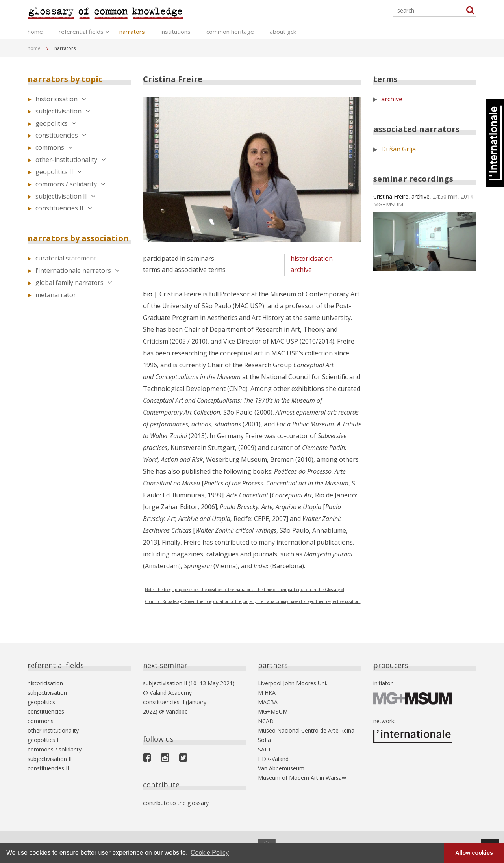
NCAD (266, 721)
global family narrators (74, 283)
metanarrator (56, 295)
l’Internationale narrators (78, 270)
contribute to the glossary (176, 803)
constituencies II (64, 208)
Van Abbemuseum (281, 768)
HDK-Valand (273, 759)
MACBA (268, 702)
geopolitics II (59, 172)
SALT (265, 749)
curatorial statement (66, 258)
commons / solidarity (70, 184)
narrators (132, 32)
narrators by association (78, 238)
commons (54, 147)
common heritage (230, 32)
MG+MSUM (273, 711)
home (35, 32)
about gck (283, 32)
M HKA (267, 693)
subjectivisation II (66, 196)
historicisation (61, 99)
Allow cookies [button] (474, 853)
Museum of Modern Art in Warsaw (302, 778)
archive (301, 270)
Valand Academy (171, 693)
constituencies (61, 135)
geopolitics (56, 123)
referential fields (81, 32)
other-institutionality (71, 160)
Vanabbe (177, 711)
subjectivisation (63, 111)
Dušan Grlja (398, 149)
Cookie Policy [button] (210, 853)
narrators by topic (65, 79)
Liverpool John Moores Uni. (293, 683)
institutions (176, 32)
